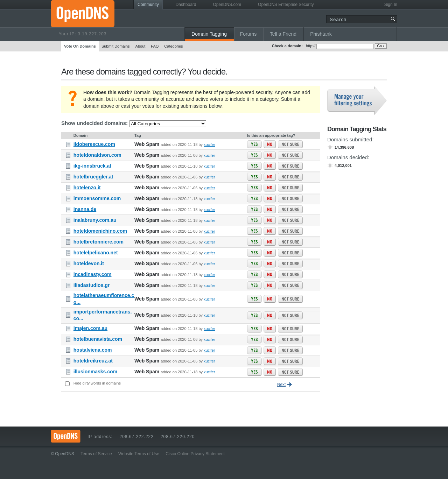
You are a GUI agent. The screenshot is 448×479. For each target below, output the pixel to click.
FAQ (155, 46)
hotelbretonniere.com (99, 242)
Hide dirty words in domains (97, 383)
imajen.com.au (90, 328)
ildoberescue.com (94, 144)
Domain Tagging (209, 34)
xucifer (209, 145)
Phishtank (321, 34)
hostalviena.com (93, 350)
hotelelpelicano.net (96, 253)
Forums (248, 34)
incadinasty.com (93, 274)
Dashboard (186, 5)
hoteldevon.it (89, 263)
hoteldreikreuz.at (93, 361)
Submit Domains (116, 46)
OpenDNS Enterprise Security (286, 5)
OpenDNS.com (227, 5)
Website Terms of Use (139, 454)
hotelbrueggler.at (93, 177)
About (141, 46)
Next (282, 385)
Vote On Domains (80, 46)
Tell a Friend (283, 34)
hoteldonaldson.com (97, 155)
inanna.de (85, 209)
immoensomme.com (97, 198)
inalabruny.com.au (95, 220)
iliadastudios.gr (92, 285)
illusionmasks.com (95, 372)
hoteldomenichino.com (100, 231)
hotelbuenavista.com (98, 339)
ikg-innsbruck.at (92, 166)
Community (148, 5)
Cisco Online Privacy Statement (195, 454)
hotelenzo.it (87, 188)
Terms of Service (96, 454)
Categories (173, 46)
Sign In (391, 5)
